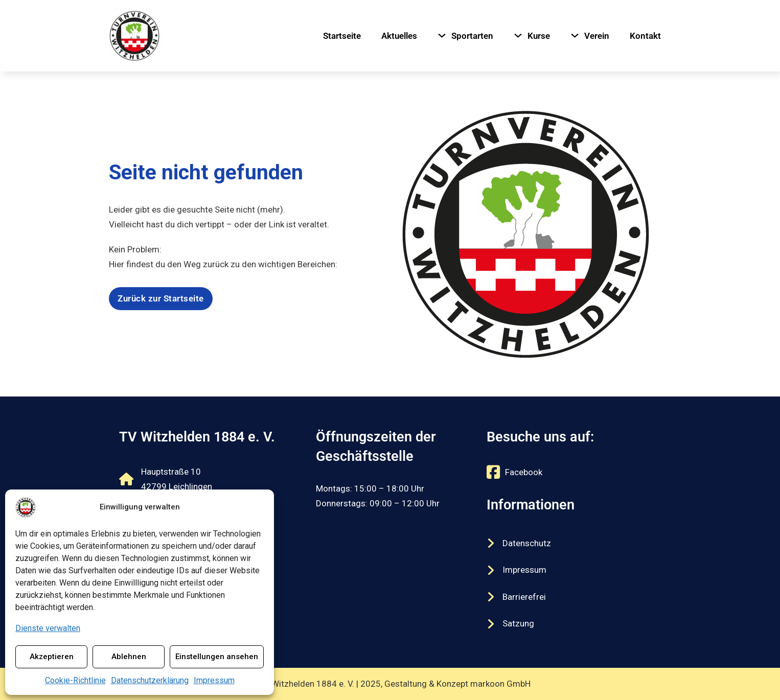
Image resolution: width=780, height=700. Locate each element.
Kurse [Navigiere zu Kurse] (539, 36)
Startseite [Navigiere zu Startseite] (342, 36)
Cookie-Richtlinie (75, 680)
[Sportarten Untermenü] (442, 36)
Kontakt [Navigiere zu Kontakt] (645, 36)
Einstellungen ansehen (217, 657)
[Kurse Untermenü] (518, 36)
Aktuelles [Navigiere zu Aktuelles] (399, 36)
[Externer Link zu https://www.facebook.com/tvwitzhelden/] (514, 472)
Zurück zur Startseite (161, 298)
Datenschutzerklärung (150, 680)
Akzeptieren (52, 657)
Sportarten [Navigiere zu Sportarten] (472, 36)
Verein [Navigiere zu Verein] (597, 36)
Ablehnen (129, 657)
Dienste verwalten (48, 628)
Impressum (214, 680)
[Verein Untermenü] (575, 36)
